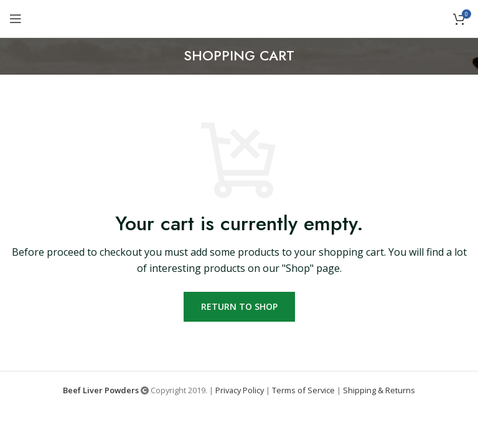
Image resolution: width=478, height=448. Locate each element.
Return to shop (239, 306)
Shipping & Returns (379, 390)
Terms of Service (303, 390)
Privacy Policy (240, 390)
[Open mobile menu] (16, 19)
